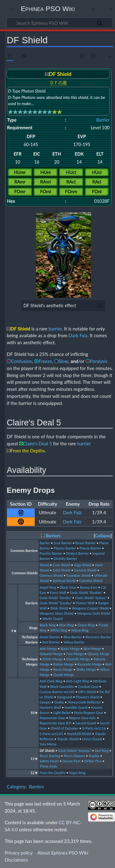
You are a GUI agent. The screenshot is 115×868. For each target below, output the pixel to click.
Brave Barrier (85, 543)
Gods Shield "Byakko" (86, 593)
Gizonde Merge (78, 659)
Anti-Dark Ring (51, 681)
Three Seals (48, 766)
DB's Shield (87, 692)
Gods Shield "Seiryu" (91, 598)
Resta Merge (63, 669)
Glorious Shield (51, 575)
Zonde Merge (64, 675)
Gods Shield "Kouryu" (75, 751)
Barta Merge (70, 649)
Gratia (59, 702)
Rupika (94, 756)
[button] (103, 536)
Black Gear (68, 587)
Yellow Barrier (74, 642)
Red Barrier (51, 642)
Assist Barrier (50, 637)
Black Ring (48, 625)
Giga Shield (82, 565)
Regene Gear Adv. (82, 718)
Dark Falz (78, 335)
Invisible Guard (76, 707)
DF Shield (47, 751)
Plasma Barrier (65, 548)
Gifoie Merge (53, 659)
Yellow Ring (80, 630)
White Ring (59, 630)
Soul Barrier (63, 543)
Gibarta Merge (98, 654)
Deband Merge (51, 654)
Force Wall (58, 593)
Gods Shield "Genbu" (56, 598)
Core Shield (61, 565)
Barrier (103, 120)
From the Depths (52, 773)
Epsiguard (65, 697)
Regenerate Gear (52, 718)
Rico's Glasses (74, 756)
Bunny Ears (89, 587)
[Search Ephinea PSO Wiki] (60, 23)
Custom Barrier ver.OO (57, 692)
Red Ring (102, 751)
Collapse (103, 536)
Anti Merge (48, 649)
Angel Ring (48, 587)
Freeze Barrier (90, 548)
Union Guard (92, 739)
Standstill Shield (79, 734)
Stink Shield (59, 608)
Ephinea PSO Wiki (48, 9)
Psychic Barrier (51, 553)
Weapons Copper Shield (90, 608)
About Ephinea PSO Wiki (63, 853)
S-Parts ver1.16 (94, 728)
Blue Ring (66, 625)
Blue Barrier (73, 637)
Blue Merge (92, 649)
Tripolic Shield (68, 739)
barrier (55, 329)
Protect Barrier (77, 553)
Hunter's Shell (50, 707)
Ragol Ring (77, 773)
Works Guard (52, 619)
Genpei (45, 702)
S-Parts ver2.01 (51, 734)
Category (16, 787)
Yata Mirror (48, 744)
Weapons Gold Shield (94, 613)
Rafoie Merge (64, 664)
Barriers (53, 536)
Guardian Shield (79, 575)
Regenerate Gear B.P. (56, 723)
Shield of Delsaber (64, 728)
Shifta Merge (86, 669)
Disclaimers (16, 860)
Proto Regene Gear (89, 713)
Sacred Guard (86, 723)
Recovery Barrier (98, 637)
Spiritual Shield (64, 581)
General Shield (85, 570)
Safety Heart (49, 761)
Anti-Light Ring (77, 681)
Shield (44, 565)
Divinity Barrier (65, 559)
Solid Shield (62, 570)
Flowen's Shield (88, 697)
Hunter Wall (85, 603)
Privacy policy (19, 853)
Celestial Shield (91, 581)
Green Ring (86, 625)
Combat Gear (88, 687)
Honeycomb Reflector (84, 702)
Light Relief (62, 713)
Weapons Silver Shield (56, 613)
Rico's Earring (50, 756)
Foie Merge (75, 654)
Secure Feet (72, 761)
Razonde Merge (90, 664)
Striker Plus (93, 761)
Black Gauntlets (62, 687)
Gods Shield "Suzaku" (56, 603)
